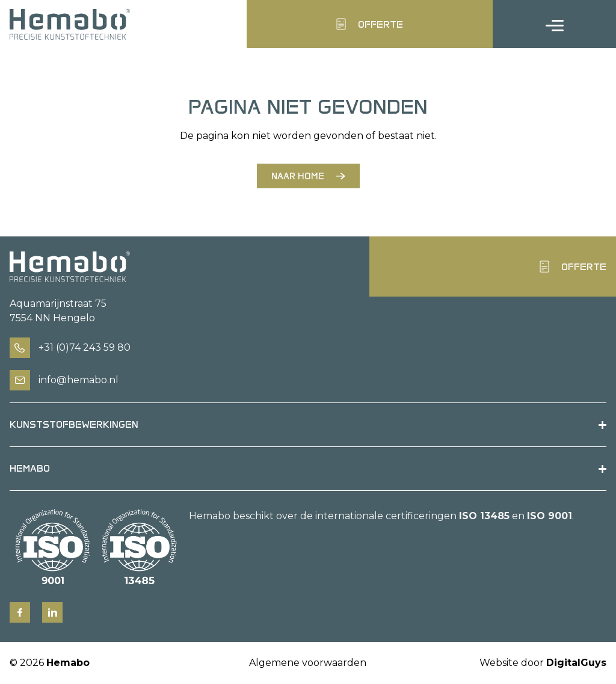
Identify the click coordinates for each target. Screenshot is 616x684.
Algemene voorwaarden (308, 663)
